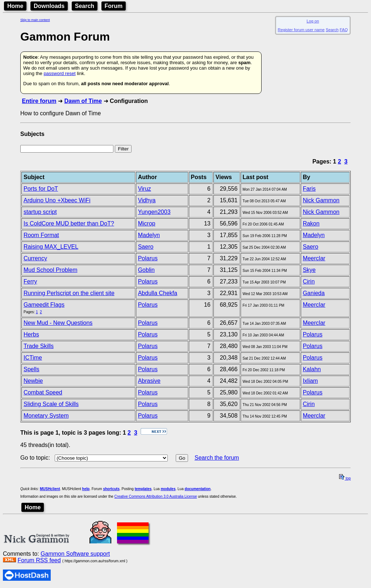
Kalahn (312, 369)
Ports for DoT (41, 189)
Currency (35, 258)
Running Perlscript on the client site (69, 293)
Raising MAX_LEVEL (51, 247)
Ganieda (314, 293)
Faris (309, 189)
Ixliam (310, 381)
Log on (313, 21)
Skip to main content (35, 20)
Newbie (33, 381)
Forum (114, 6)
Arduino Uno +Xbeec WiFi (57, 200)
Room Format (41, 235)
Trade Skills (39, 346)
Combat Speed (43, 392)
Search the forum (217, 458)
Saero (146, 247)
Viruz (145, 189)
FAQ (344, 30)
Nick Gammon (321, 200)
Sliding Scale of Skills (51, 404)
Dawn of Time (83, 101)
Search (85, 6)
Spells (32, 369)
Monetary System (46, 416)
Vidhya (147, 200)
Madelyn (149, 235)
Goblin (146, 270)
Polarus (148, 258)
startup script (40, 212)
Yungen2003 (154, 212)
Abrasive (149, 381)
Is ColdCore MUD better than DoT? (69, 223)
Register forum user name (301, 30)
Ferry (30, 281)
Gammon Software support (75, 554)
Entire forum (39, 101)
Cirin (309, 281)
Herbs (31, 334)
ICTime (33, 358)
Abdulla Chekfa (158, 293)
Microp (147, 223)
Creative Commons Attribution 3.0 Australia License (156, 496)
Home (15, 6)
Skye (309, 270)
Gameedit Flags (44, 305)
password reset (59, 73)
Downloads (49, 6)
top (345, 478)
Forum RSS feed (39, 560)
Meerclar (314, 258)
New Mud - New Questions (58, 323)
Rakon (311, 223)
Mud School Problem (51, 270)
